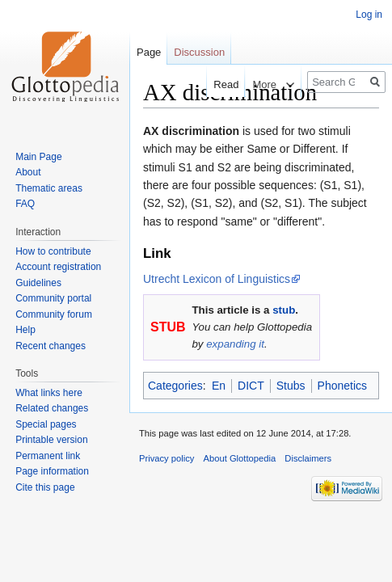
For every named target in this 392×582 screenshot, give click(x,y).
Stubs (291, 386)
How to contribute (53, 251)
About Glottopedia (240, 458)
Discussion (199, 52)
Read (219, 84)
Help (25, 330)
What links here (49, 393)
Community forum (54, 314)
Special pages (46, 424)
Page (149, 52)
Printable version (51, 440)
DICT (251, 386)
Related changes (52, 408)
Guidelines (38, 283)
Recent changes (51, 346)
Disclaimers (308, 458)
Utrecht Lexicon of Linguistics (217, 279)
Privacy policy (166, 458)
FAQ (25, 204)
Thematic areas (49, 188)
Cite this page (45, 487)
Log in (369, 15)
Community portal (53, 298)
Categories (175, 386)
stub (284, 310)
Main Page (38, 157)
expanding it (235, 344)
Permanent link (48, 456)
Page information (52, 471)
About (28, 172)
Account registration (58, 267)
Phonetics (342, 386)
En (219, 386)
